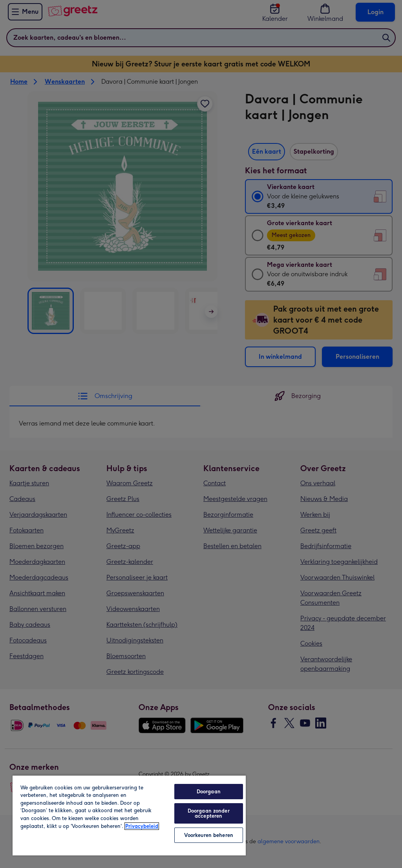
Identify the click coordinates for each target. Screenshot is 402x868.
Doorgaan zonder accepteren (209, 813)
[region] (129, 815)
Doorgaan (209, 792)
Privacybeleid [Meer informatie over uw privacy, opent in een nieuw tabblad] (142, 826)
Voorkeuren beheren (209, 835)
